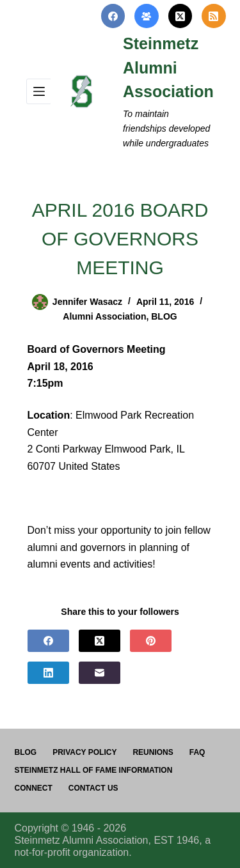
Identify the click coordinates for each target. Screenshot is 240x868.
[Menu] (39, 91)
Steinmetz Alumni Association (168, 67)
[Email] (100, 673)
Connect (34, 788)
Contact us (93, 788)
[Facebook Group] (147, 16)
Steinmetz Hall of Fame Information (94, 770)
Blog (26, 752)
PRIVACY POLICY (84, 752)
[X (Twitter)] (180, 16)
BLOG (164, 316)
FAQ (197, 752)
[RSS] (214, 16)
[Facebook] (113, 16)
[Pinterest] (151, 641)
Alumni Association (104, 316)
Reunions (153, 752)
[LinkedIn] (48, 673)
